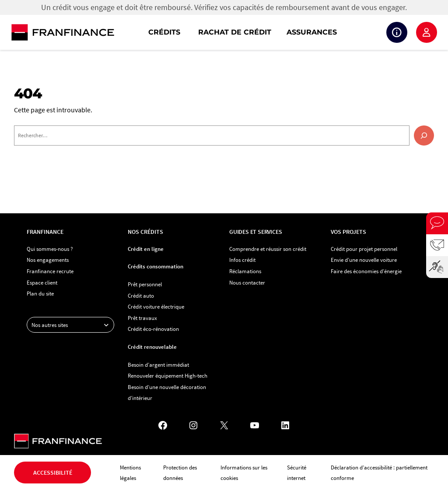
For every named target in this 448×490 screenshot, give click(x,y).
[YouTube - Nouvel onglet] (255, 425)
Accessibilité (53, 473)
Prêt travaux (142, 318)
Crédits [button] (164, 32)
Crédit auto (141, 295)
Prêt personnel (145, 284)
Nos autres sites (73, 325)
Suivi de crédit (397, 32)
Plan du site (40, 293)
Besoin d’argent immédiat (158, 365)
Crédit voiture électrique (156, 306)
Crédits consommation (156, 266)
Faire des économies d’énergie (366, 271)
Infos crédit (242, 260)
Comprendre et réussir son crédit (268, 249)
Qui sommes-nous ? (50, 249)
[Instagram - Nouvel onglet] (193, 425)
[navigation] (280, 32)
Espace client (427, 32)
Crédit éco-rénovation (153, 329)
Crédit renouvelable (152, 347)
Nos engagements (48, 260)
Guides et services (255, 232)
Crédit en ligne (146, 249)
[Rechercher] (424, 136)
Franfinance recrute (50, 271)
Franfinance (45, 232)
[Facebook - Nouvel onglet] (163, 425)
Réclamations (245, 271)
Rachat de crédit (235, 32)
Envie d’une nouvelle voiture (364, 260)
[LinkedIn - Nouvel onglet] (285, 425)
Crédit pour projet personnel (364, 249)
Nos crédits (145, 232)
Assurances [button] (312, 32)
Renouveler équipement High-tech (168, 375)
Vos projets (348, 232)
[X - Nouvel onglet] (224, 425)
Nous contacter (247, 282)
